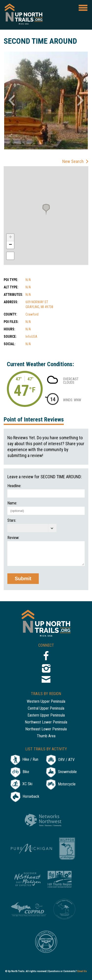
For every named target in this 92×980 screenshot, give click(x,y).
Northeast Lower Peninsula (46, 729)
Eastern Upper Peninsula (46, 715)
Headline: (14, 486)
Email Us (82, 971)
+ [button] (10, 238)
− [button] (10, 245)
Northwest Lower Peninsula (46, 722)
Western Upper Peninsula (46, 702)
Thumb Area (46, 736)
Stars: (12, 520)
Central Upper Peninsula (46, 709)
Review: (13, 538)
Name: (12, 503)
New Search (73, 161)
